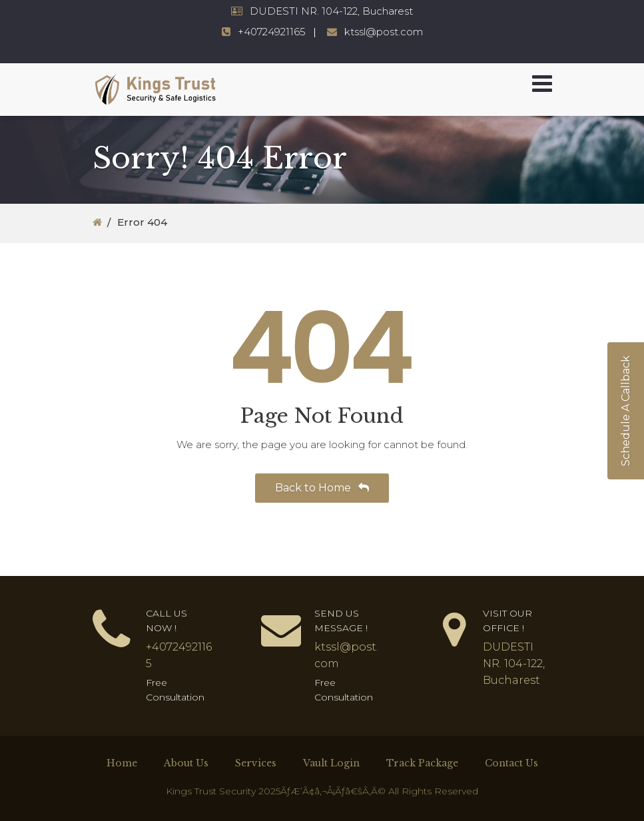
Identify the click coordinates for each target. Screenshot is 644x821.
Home (122, 763)
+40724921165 (272, 32)
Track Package (422, 763)
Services (256, 763)
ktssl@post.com (384, 32)
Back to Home (322, 488)
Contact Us (511, 763)
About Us (186, 763)
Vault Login (331, 763)
